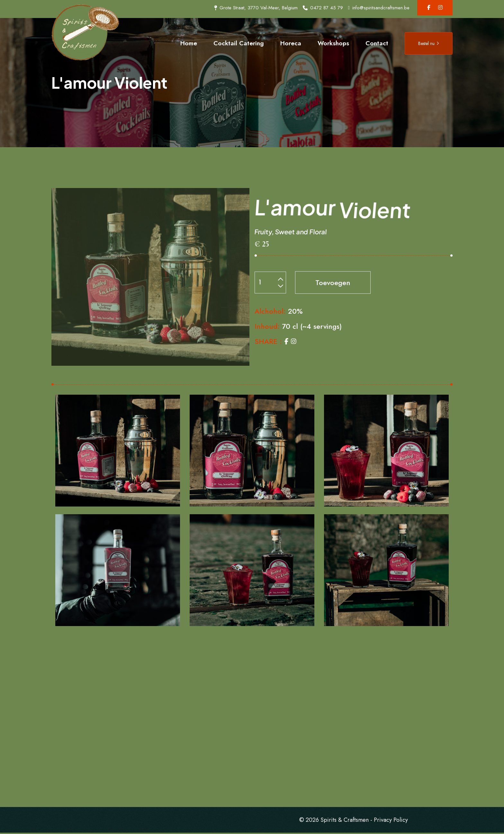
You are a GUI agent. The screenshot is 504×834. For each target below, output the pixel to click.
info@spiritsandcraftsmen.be (379, 8)
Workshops (333, 43)
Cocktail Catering (239, 43)
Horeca (291, 43)
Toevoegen (333, 283)
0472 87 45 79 (323, 8)
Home (189, 43)
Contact (377, 43)
